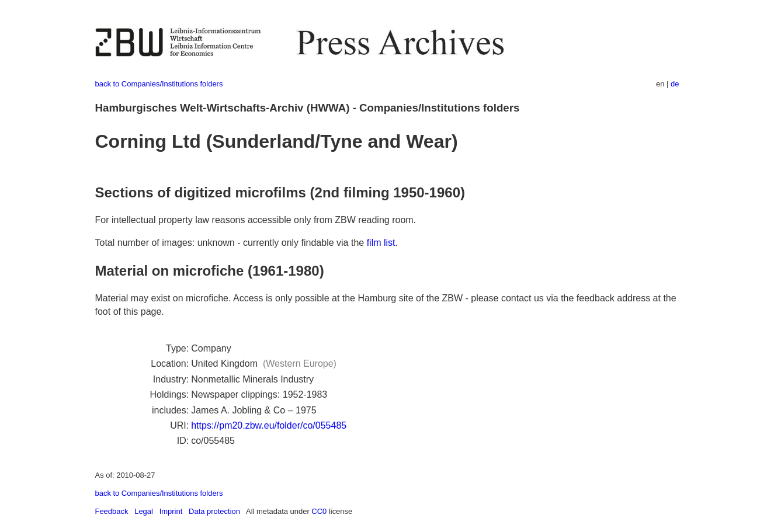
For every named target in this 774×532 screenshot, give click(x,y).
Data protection (214, 511)
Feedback (112, 511)
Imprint (171, 511)
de (675, 84)
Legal (144, 511)
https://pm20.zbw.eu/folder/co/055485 (269, 425)
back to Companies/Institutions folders (159, 84)
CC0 (319, 511)
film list (381, 243)
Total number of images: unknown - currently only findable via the (231, 243)
